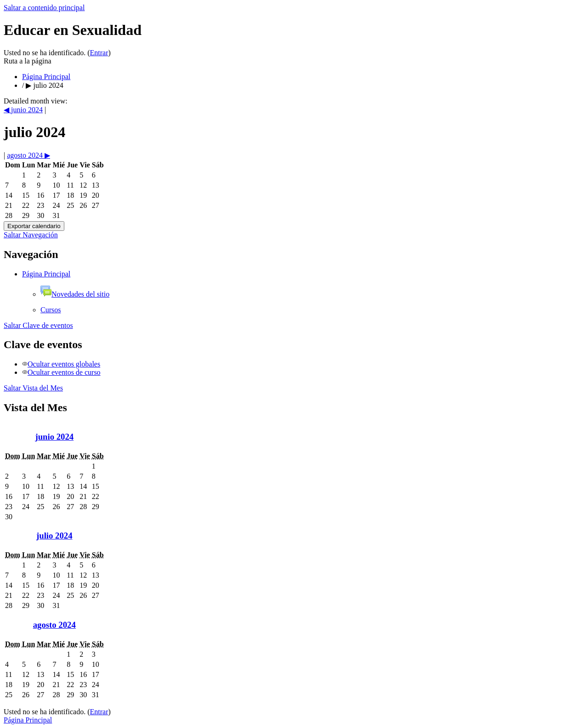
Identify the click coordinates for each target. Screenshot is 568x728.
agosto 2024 (54, 625)
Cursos (51, 310)
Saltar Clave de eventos (38, 325)
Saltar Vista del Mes (33, 388)
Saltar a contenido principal (44, 8)
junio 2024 (54, 437)
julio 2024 (48, 85)
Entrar (99, 53)
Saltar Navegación (31, 235)
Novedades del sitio (75, 294)
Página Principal (46, 77)
